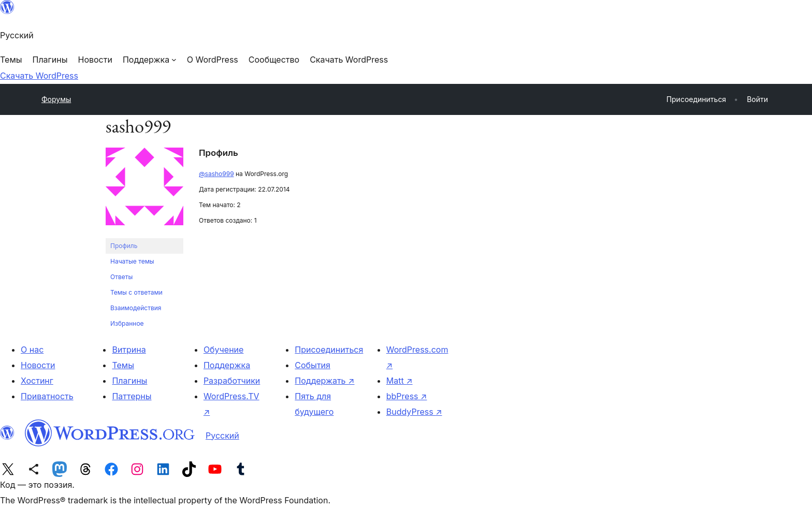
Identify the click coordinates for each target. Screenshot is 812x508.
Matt (400, 381)
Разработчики (232, 381)
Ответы (121, 277)
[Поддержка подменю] (150, 60)
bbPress (407, 396)
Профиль (124, 246)
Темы (123, 365)
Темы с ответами (136, 292)
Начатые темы (132, 261)
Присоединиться (329, 350)
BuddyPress (414, 412)
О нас (32, 350)
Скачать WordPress (39, 76)
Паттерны (132, 396)
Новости (38, 365)
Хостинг (37, 381)
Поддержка (227, 365)
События (313, 365)
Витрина (129, 350)
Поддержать (324, 381)
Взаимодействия (136, 308)
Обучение (224, 350)
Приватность (47, 396)
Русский (222, 436)
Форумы (56, 99)
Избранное (127, 323)
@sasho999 (216, 174)
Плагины (129, 381)
